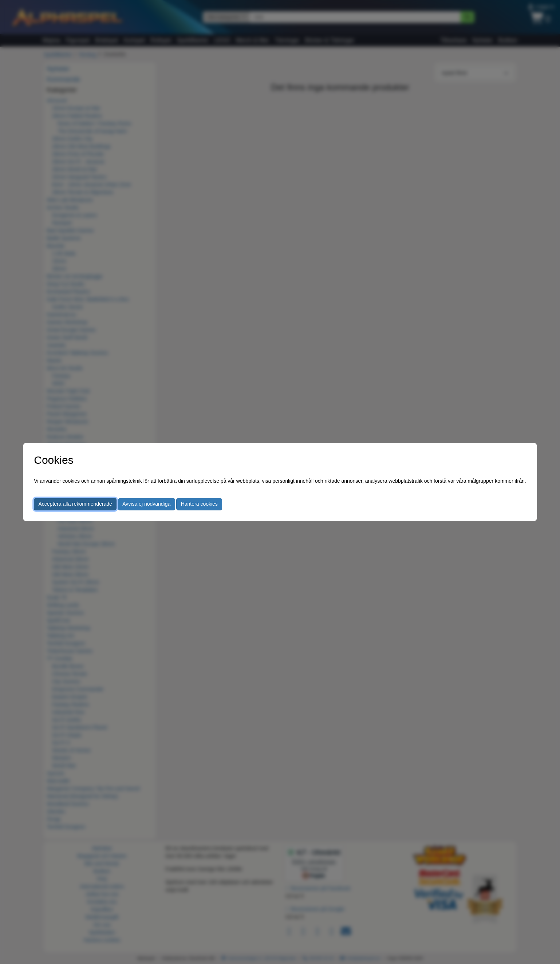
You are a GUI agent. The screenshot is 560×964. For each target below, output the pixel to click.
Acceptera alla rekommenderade (75, 504)
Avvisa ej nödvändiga (146, 504)
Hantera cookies (199, 504)
